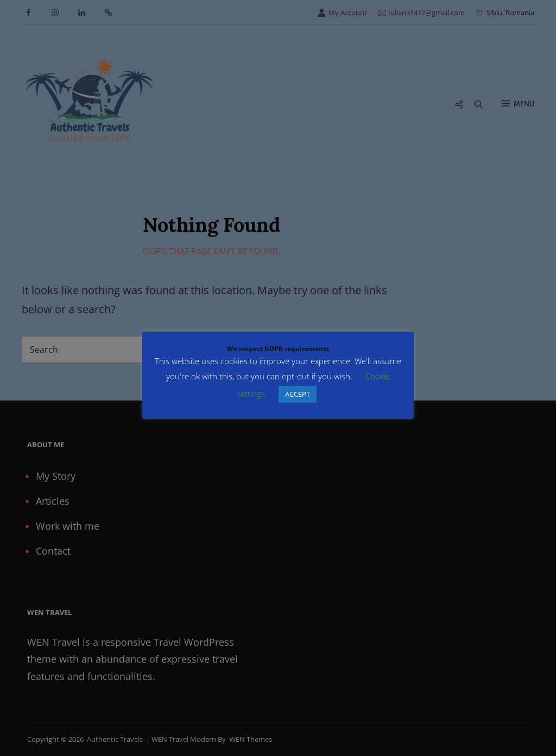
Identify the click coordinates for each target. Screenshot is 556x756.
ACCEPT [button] (298, 394)
